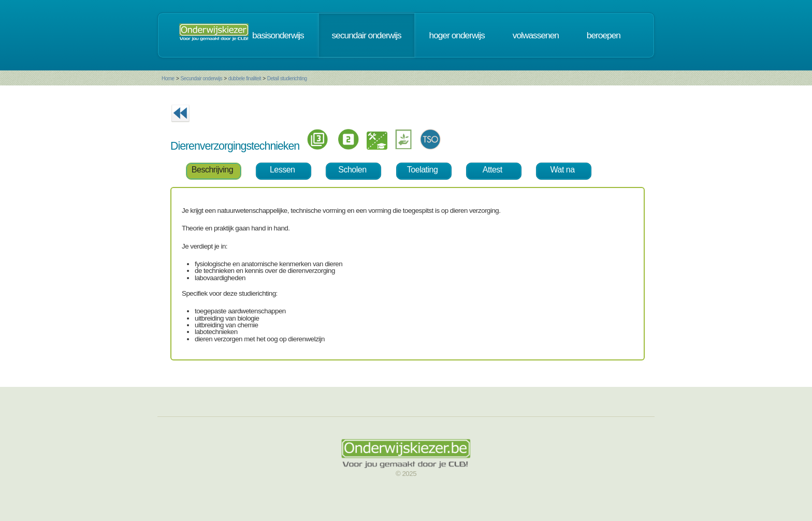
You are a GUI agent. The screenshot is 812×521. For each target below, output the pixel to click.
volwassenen (536, 35)
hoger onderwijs (457, 35)
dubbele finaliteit (245, 78)
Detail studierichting (287, 78)
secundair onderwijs (367, 35)
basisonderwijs (278, 35)
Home (168, 78)
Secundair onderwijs (201, 78)
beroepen (604, 35)
